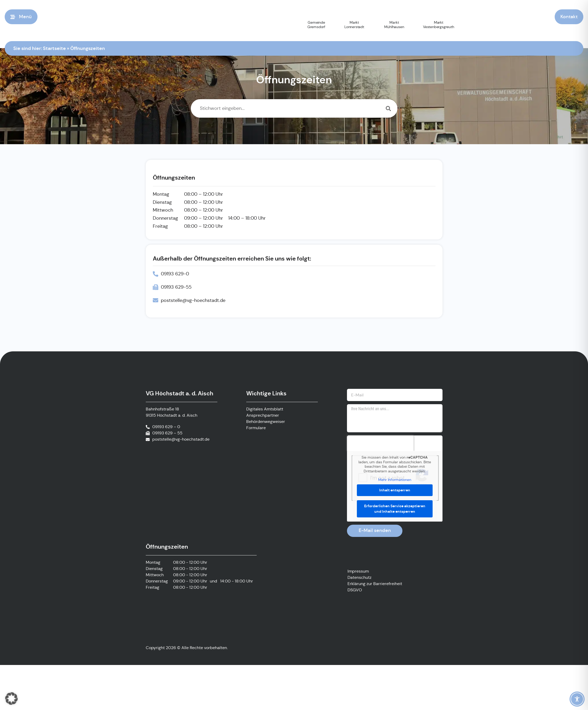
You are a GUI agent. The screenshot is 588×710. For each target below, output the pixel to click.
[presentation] (380, 443)
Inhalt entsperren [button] (395, 490)
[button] (11, 699)
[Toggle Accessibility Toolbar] (577, 699)
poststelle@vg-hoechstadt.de (181, 439)
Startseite (54, 48)
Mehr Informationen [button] (395, 480)
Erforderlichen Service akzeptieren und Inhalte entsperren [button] (395, 509)
